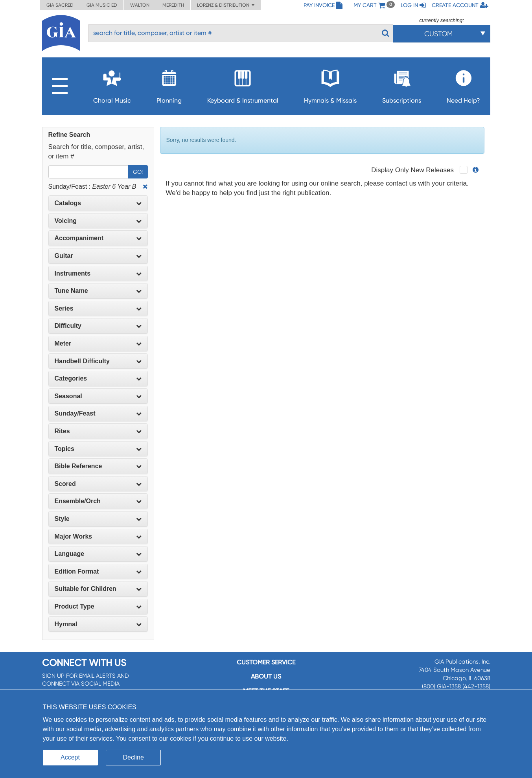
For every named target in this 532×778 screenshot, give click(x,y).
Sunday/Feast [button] (98, 413)
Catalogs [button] (98, 203)
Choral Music (112, 84)
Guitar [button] (98, 256)
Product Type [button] (98, 606)
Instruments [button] (98, 273)
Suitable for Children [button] (98, 589)
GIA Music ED (102, 5)
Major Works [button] (98, 536)
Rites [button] (98, 431)
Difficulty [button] (98, 326)
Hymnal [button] (98, 624)
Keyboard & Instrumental (243, 84)
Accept (70, 757)
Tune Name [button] (98, 291)
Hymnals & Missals (330, 84)
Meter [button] (98, 343)
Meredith (173, 5)
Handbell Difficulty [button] (98, 361)
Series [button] (98, 308)
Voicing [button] (98, 221)
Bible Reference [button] (98, 466)
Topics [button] (98, 449)
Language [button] (98, 554)
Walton (140, 5)
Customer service (266, 662)
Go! (138, 172)
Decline (133, 757)
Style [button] (98, 519)
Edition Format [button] (98, 571)
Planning (169, 84)
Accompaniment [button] (98, 238)
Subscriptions (402, 84)
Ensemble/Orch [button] (98, 501)
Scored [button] (98, 484)
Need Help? (463, 84)
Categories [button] (98, 378)
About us (266, 676)
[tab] (98, 203)
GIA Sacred (60, 5)
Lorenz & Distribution (226, 5)
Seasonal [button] (98, 396)
